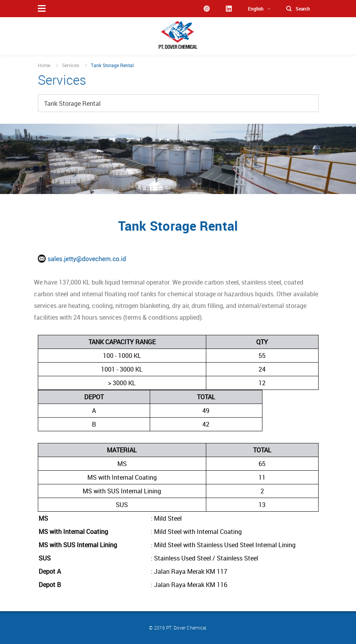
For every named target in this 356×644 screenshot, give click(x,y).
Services (71, 65)
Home (44, 65)
